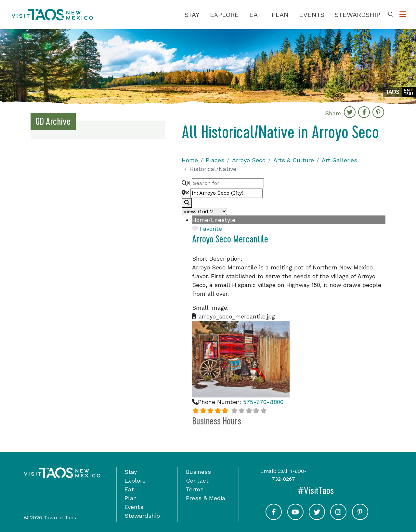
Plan (280, 15)
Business (198, 472)
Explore (224, 15)
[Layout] (204, 211)
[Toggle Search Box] (391, 15)
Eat (255, 15)
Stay (192, 15)
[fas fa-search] (187, 203)
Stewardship (357, 15)
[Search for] (228, 183)
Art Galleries (339, 160)
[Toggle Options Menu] (403, 15)
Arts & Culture (294, 160)
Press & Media (206, 498)
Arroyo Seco (249, 160)
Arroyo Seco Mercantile (230, 239)
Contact (197, 480)
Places (215, 160)
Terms (195, 489)
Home (190, 160)
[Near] (227, 193)
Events (312, 15)
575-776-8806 (263, 402)
